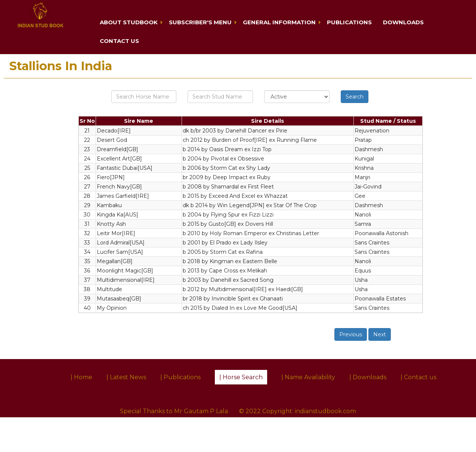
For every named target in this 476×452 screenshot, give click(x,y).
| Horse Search (241, 377)
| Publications (180, 377)
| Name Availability (308, 377)
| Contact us (418, 377)
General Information (279, 22)
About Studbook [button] (129, 22)
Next (380, 334)
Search (355, 97)
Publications (349, 22)
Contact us (119, 41)
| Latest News (126, 377)
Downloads (403, 22)
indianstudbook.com (325, 411)
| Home (81, 377)
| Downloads (368, 377)
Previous (351, 334)
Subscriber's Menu (200, 22)
